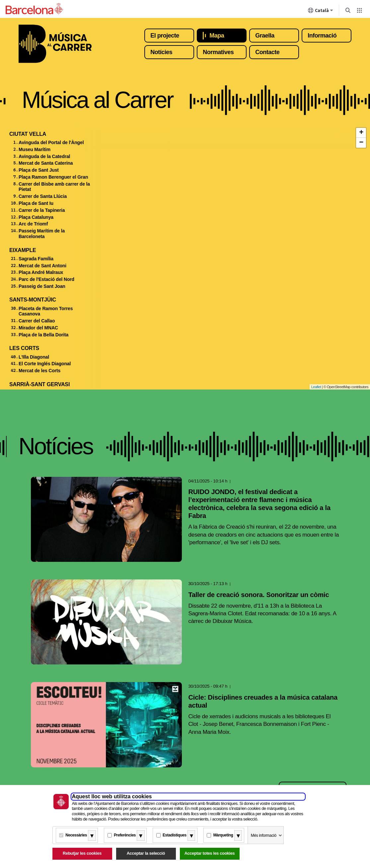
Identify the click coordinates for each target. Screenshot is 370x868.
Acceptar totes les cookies (210, 853)
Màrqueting (223, 835)
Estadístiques (175, 835)
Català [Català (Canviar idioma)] (321, 12)
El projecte (165, 36)
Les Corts (24, 348)
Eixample (23, 250)
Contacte (267, 52)
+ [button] (361, 133)
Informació (322, 36)
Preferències (125, 835)
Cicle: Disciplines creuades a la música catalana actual (263, 701)
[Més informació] (92, 835)
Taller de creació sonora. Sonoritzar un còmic (259, 595)
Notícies (161, 52)
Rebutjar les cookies (82, 853)
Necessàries (76, 835)
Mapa (217, 36)
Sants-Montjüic (33, 300)
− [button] (361, 143)
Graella (265, 36)
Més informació (264, 835)
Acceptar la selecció (146, 853)
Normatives (218, 52)
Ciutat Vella (28, 134)
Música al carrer (55, 44)
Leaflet (316, 387)
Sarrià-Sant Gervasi (39, 384)
